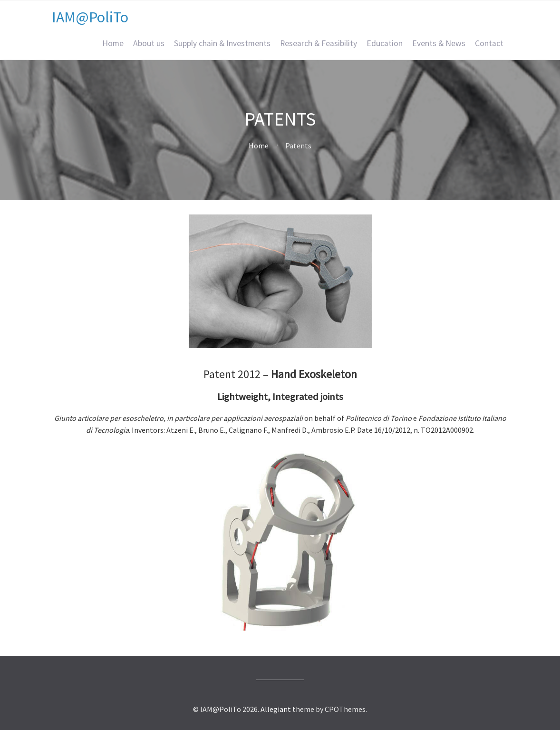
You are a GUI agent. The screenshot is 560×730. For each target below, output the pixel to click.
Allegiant (276, 709)
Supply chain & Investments (222, 43)
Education (385, 43)
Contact (489, 43)
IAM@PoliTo (90, 17)
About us (149, 43)
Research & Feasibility (319, 43)
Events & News (439, 43)
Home (113, 43)
